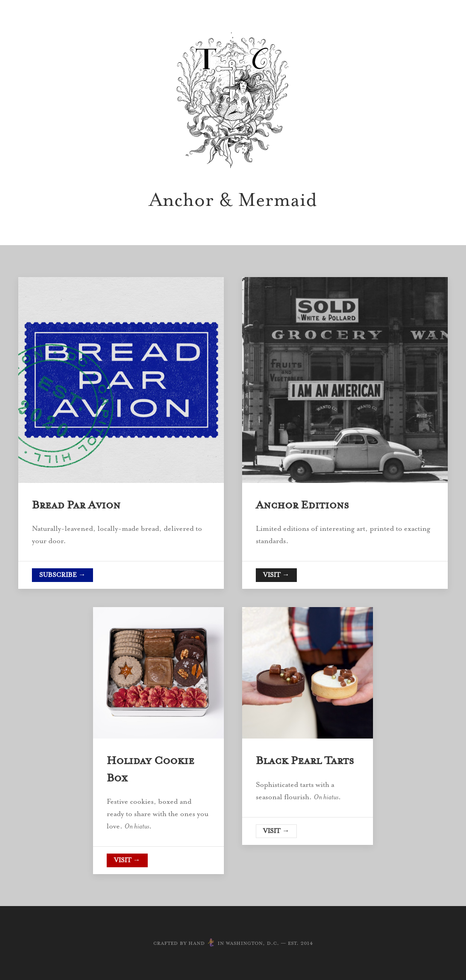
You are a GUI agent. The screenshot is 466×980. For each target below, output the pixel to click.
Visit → (276, 575)
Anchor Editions (302, 505)
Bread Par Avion (76, 505)
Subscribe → (62, 575)
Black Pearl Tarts (305, 760)
